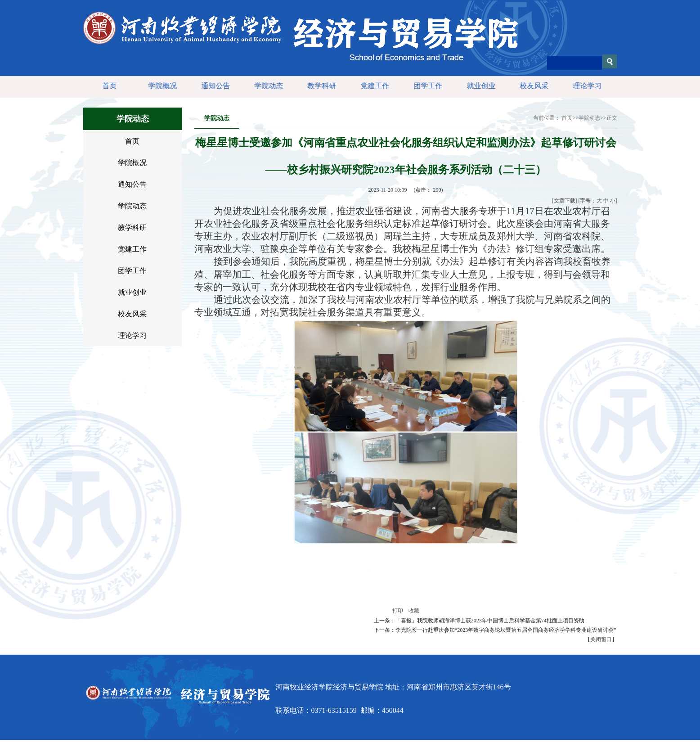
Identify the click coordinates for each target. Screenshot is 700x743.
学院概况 (161, 86)
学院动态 (267, 86)
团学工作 (426, 86)
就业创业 (480, 86)
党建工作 (373, 86)
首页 (108, 86)
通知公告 (214, 86)
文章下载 (565, 201)
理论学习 (586, 86)
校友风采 (533, 86)
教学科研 (320, 86)
